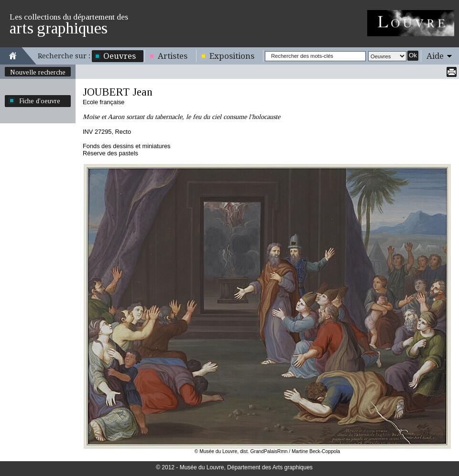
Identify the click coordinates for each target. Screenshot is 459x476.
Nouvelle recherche (38, 72)
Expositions (232, 56)
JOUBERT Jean (118, 92)
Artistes (173, 56)
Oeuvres (120, 56)
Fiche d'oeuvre (40, 101)
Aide (435, 56)
